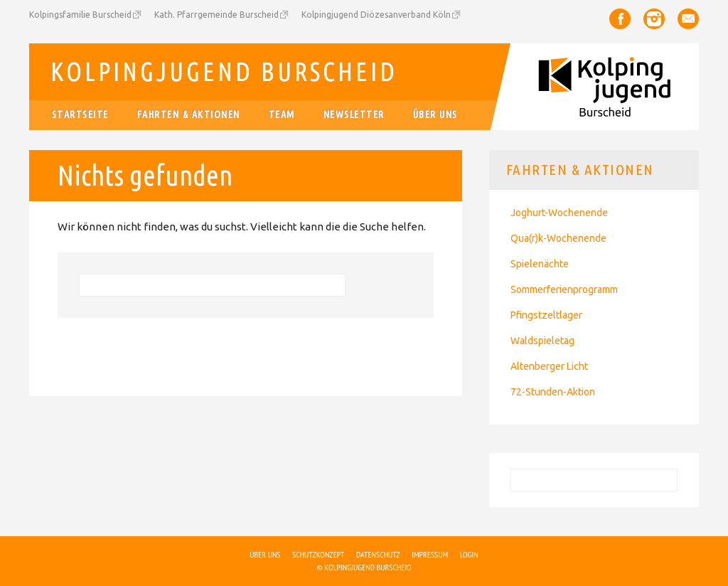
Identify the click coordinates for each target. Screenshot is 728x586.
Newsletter (354, 114)
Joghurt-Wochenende (559, 213)
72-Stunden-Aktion (553, 392)
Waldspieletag (542, 341)
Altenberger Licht (549, 366)
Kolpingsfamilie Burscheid (80, 15)
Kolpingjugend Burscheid (224, 71)
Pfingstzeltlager (546, 315)
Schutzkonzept (318, 554)
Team (282, 114)
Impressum (430, 554)
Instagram (654, 19)
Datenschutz (378, 554)
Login (469, 554)
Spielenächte (540, 264)
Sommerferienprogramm (564, 289)
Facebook (620, 19)
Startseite (80, 114)
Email (688, 19)
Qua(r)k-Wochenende (558, 238)
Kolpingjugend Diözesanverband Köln (376, 15)
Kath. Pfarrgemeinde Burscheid (216, 15)
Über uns (435, 114)
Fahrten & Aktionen (189, 114)
